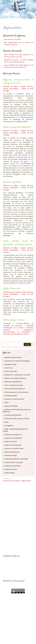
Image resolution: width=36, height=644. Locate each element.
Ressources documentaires (11, 481)
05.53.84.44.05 (10, 561)
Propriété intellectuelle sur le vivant (18, 327)
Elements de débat (11, 131)
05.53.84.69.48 (10, 564)
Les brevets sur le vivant (13, 39)
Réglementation (26, 481)
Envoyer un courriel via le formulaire (18, 568)
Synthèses (7, 323)
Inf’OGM (7, 314)
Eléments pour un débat (12, 292)
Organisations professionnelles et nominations (18, 331)
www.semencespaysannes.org (14, 585)
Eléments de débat (11, 86)
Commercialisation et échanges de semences (18, 324)
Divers (27, 334)
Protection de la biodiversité (13, 334)
